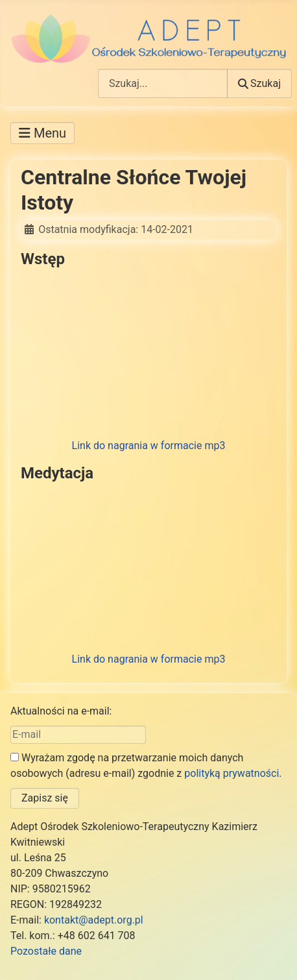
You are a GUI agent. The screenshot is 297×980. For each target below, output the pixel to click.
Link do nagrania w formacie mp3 (149, 446)
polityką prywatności (232, 773)
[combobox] (163, 83)
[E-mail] (78, 735)
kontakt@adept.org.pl (94, 920)
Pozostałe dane (46, 951)
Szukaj (259, 83)
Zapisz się (45, 798)
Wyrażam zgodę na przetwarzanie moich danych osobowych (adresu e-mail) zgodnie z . (146, 766)
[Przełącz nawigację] (42, 133)
